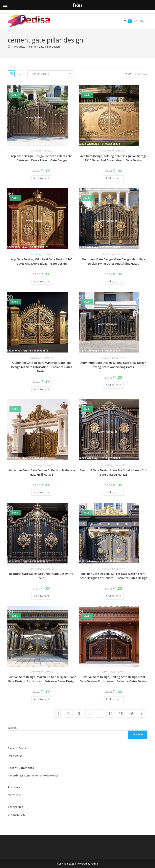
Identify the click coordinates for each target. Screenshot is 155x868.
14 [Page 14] (110, 714)
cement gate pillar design (44, 47)
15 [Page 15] (121, 714)
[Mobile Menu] (140, 21)
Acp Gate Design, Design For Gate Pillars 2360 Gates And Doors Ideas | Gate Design (42, 158)
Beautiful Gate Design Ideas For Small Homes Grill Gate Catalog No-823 (113, 472)
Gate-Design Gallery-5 (114, 254)
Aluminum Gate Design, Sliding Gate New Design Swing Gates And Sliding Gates (113, 365)
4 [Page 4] (89, 714)
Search (12, 728)
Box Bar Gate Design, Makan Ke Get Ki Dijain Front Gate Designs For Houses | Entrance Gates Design (42, 679)
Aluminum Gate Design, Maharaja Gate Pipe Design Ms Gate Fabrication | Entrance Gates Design (42, 367)
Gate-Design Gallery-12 (42, 465)
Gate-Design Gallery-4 (114, 569)
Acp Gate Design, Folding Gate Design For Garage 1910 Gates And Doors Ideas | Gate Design (113, 158)
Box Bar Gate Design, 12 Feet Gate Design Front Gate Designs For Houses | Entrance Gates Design (113, 576)
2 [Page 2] (69, 714)
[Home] (9, 47)
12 (135, 74)
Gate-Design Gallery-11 (42, 151)
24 (140, 74)
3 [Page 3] (79, 714)
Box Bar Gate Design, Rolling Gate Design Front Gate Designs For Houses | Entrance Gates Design (113, 679)
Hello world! (15, 756)
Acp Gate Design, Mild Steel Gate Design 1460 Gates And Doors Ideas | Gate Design (42, 261)
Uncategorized (17, 815)
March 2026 (15, 795)
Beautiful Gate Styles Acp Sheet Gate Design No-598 (42, 576)
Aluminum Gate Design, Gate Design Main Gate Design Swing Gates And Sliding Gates (113, 261)
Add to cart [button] (42, 178)
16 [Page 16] (131, 714)
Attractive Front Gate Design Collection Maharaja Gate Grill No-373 (42, 472)
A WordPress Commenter (23, 775)
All (145, 74)
